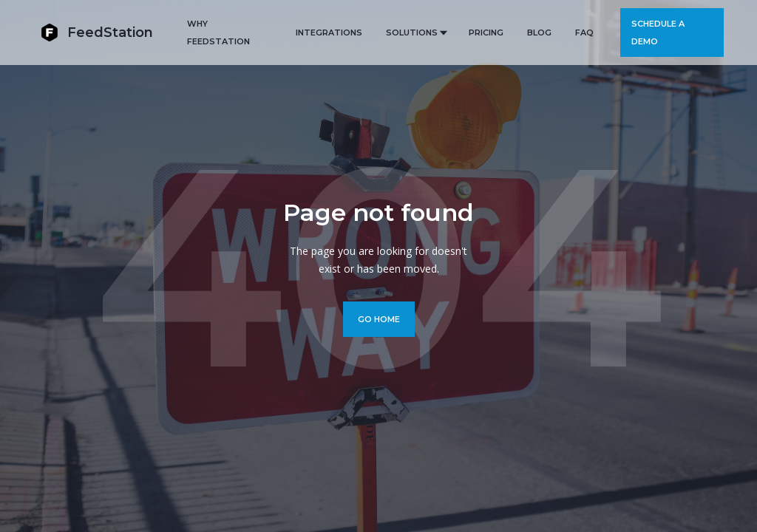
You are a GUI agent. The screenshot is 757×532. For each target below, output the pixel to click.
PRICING (486, 33)
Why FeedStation (218, 33)
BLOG (539, 33)
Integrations (329, 33)
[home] (97, 32)
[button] (415, 33)
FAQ (584, 33)
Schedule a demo (658, 33)
